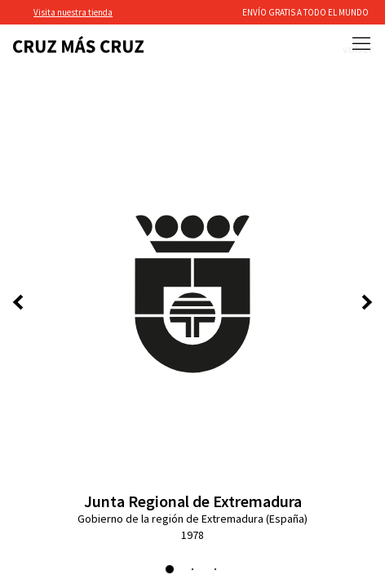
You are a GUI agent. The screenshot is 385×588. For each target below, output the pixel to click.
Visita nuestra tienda (73, 12)
